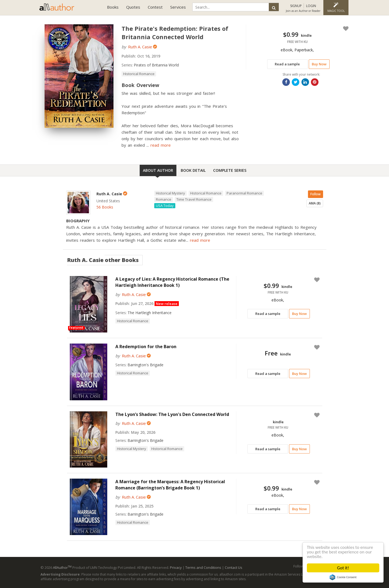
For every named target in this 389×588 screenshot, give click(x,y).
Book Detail (193, 170)
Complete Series (230, 170)
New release (167, 304)
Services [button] (178, 7)
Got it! (343, 568)
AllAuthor (62, 567)
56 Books (105, 207)
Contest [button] (155, 7)
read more (161, 145)
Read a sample (287, 64)
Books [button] (113, 7)
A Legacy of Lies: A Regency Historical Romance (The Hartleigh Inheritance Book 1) (172, 282)
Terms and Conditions (203, 567)
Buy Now (319, 64)
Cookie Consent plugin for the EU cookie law (343, 577)
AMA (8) (315, 203)
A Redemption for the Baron (146, 347)
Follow (316, 194)
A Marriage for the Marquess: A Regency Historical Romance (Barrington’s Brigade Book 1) (170, 485)
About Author (158, 170)
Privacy (176, 567)
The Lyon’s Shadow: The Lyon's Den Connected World (172, 414)
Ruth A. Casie (140, 47)
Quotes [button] (133, 7)
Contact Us (234, 567)
